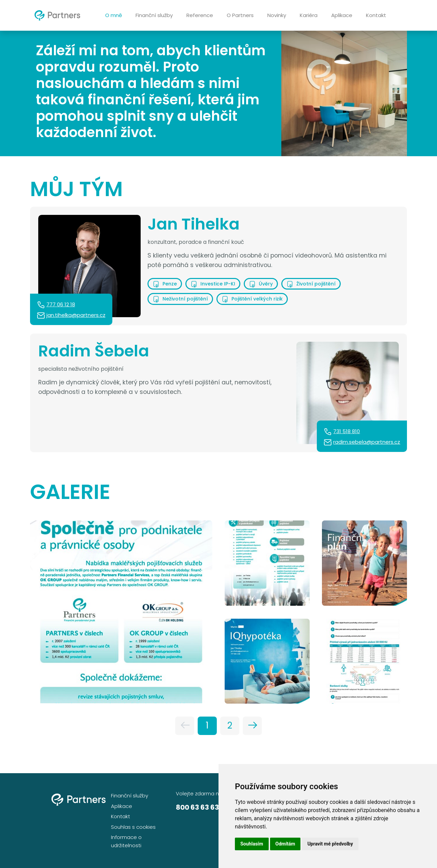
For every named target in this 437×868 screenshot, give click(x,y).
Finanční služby (154, 15)
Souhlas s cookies (133, 827)
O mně (114, 15)
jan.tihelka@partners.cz (76, 315)
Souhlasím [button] (252, 844)
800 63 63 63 (197, 807)
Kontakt (376, 15)
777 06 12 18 (61, 304)
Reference (200, 15)
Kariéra (309, 15)
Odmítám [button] (285, 844)
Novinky (277, 15)
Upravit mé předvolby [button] (330, 844)
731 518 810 (347, 431)
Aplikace (342, 15)
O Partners (240, 15)
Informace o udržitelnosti (126, 841)
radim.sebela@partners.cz (367, 442)
